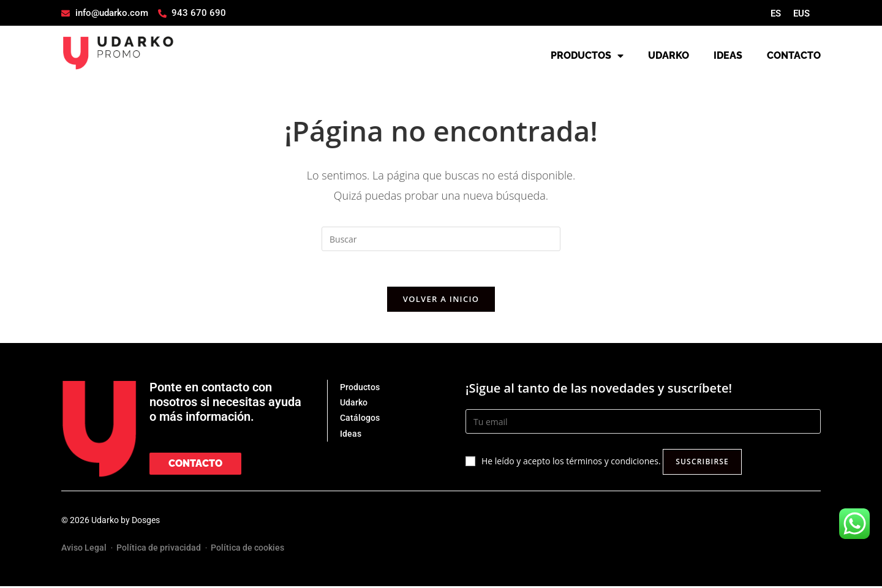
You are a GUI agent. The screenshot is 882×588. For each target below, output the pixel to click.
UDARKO (669, 55)
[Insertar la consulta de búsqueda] (441, 239)
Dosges (146, 522)
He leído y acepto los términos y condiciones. (571, 463)
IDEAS (728, 55)
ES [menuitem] (776, 13)
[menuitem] (776, 14)
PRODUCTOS (587, 56)
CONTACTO (794, 55)
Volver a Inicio (441, 301)
